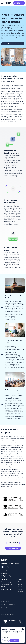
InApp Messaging (6, 582)
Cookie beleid (5, 611)
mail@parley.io (9, 567)
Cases (19, 582)
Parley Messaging (6, 576)
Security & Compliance (8, 614)
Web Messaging (6, 587)
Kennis (20, 584)
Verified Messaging (7, 584)
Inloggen (21, 592)
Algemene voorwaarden (8, 605)
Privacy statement (7, 608)
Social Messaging (6, 589)
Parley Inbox (5, 573)
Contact (20, 589)
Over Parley (21, 587)
